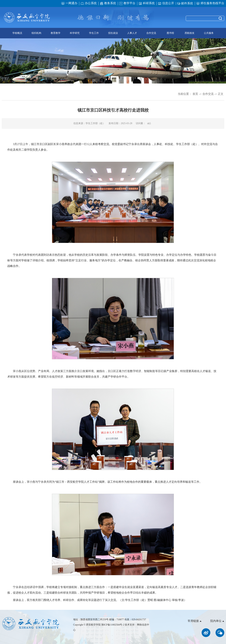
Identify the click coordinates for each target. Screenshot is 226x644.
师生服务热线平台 (210, 3)
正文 (221, 94)
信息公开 (166, 3)
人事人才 (132, 33)
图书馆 (170, 33)
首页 (195, 94)
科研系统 (147, 3)
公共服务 (209, 33)
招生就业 (113, 33)
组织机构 (36, 33)
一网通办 (69, 3)
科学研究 (75, 33)
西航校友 (190, 33)
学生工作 (94, 33)
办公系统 (89, 3)
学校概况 (17, 33)
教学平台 (127, 3)
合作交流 (151, 33)
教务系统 (108, 3)
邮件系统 (185, 4)
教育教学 (56, 33)
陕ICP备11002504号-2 (113, 625)
